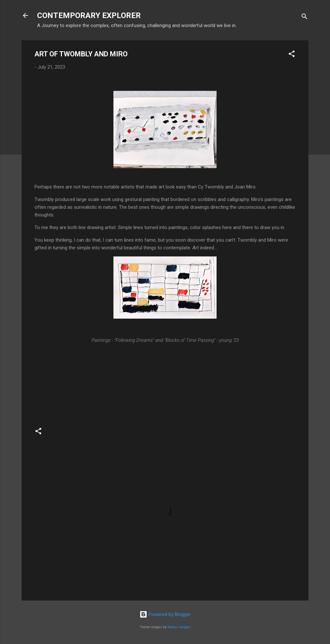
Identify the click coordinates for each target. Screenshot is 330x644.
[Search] (305, 18)
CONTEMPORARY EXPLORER (89, 15)
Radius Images (179, 627)
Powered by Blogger (165, 614)
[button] (292, 55)
